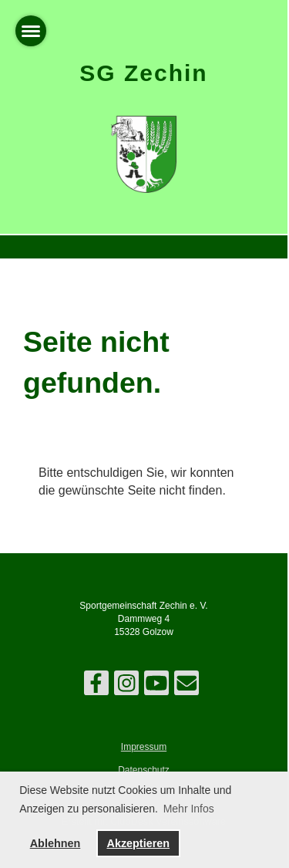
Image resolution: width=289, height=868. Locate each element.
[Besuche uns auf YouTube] (156, 687)
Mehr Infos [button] (189, 809)
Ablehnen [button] (55, 843)
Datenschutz (144, 770)
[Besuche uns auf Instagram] (126, 687)
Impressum (144, 747)
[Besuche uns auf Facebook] (96, 687)
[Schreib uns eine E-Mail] (187, 687)
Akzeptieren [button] (138, 843)
